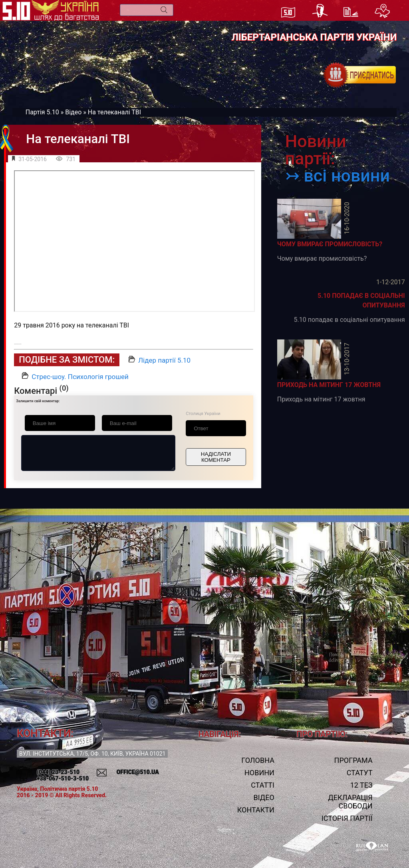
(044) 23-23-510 (58, 772)
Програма (353, 760)
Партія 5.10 (42, 112)
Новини (259, 773)
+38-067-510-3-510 (63, 778)
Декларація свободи (350, 802)
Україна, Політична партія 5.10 (57, 789)
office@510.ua (138, 772)
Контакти (256, 810)
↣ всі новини (338, 176)
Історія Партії (347, 818)
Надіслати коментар (216, 457)
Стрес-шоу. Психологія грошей (80, 377)
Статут (360, 773)
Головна (258, 760)
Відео (73, 112)
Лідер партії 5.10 (164, 360)
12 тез (361, 785)
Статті (263, 785)
